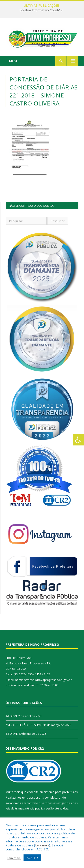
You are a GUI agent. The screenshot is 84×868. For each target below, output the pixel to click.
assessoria (37, 797)
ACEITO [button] (32, 858)
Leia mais (42, 845)
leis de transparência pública (25, 808)
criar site (33, 792)
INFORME (12, 716)
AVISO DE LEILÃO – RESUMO (24, 725)
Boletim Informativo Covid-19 (41, 10)
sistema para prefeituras (61, 792)
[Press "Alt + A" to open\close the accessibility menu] (79, 440)
